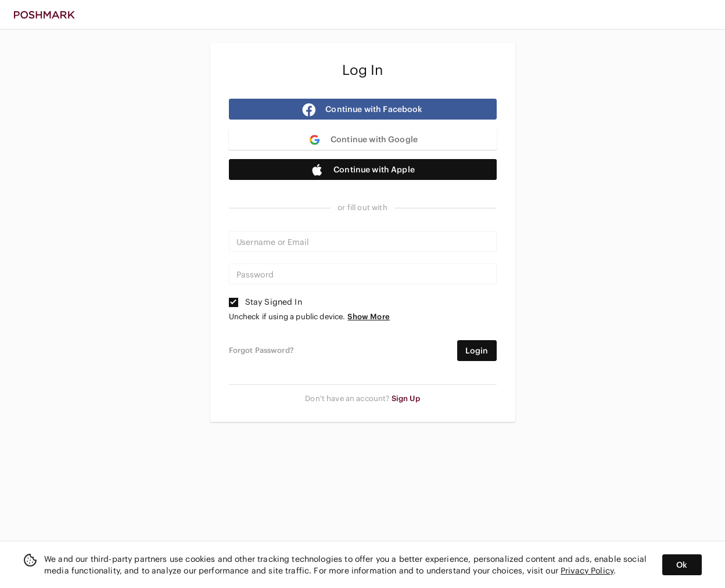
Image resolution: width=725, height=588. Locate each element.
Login (477, 351)
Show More (368, 317)
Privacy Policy (587, 571)
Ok (682, 565)
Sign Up (406, 398)
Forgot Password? (261, 351)
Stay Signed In (265, 302)
